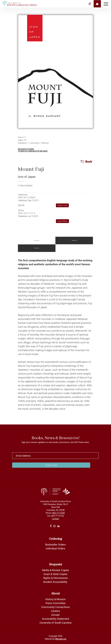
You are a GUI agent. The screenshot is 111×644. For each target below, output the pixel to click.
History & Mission (56, 599)
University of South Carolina (55, 623)
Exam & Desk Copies (55, 574)
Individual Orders (56, 548)
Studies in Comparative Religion (33, 151)
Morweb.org (61, 639)
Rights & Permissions (55, 578)
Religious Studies (26, 149)
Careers (55, 611)
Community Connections (55, 607)
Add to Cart (62, 205)
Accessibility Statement (55, 619)
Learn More (62, 221)
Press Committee (56, 603)
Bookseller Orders (55, 545)
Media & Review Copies (55, 570)
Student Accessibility (55, 582)
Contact (56, 519)
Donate (55, 615)
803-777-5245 (59, 513)
